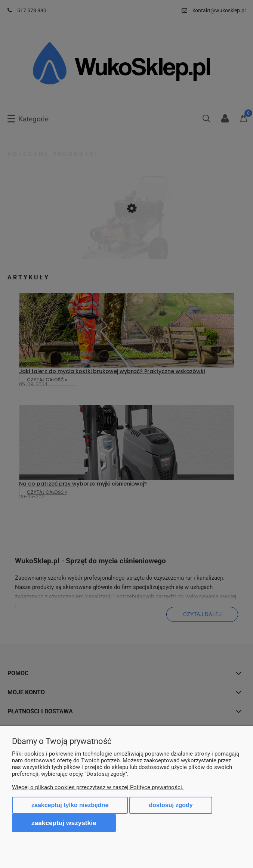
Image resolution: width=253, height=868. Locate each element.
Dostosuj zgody (171, 805)
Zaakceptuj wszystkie (64, 823)
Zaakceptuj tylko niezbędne (70, 805)
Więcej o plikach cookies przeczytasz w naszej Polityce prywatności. (98, 787)
